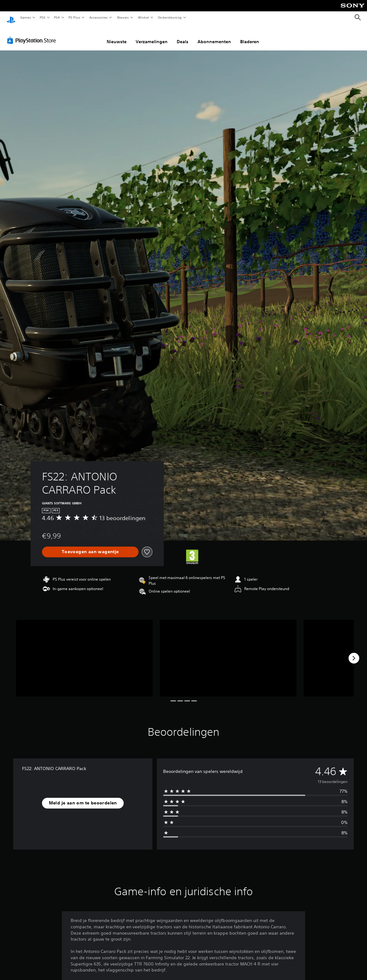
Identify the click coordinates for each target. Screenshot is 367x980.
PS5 (42, 17)
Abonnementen (214, 36)
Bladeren (250, 36)
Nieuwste (117, 36)
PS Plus (74, 17)
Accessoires (98, 17)
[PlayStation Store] (33, 34)
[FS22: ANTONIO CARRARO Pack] (84, 652)
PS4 (57, 17)
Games (25, 17)
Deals (183, 36)
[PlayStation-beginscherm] (11, 18)
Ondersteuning (170, 17)
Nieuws (123, 17)
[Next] (354, 652)
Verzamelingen (152, 36)
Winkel (143, 17)
